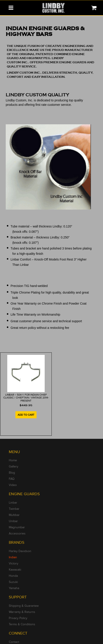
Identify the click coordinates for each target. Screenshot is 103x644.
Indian (13, 557)
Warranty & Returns (22, 612)
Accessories (17, 534)
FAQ (12, 479)
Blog (12, 473)
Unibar (13, 521)
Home (13, 460)
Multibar (14, 515)
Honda (13, 576)
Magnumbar (17, 527)
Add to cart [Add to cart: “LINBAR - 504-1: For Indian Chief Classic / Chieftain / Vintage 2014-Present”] (26, 415)
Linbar (13, 503)
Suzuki (13, 582)
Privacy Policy (18, 618)
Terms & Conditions (22, 624)
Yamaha (14, 588)
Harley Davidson (20, 551)
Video (13, 485)
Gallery (14, 467)
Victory (14, 564)
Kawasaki (15, 570)
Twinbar (14, 509)
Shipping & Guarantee (24, 606)
